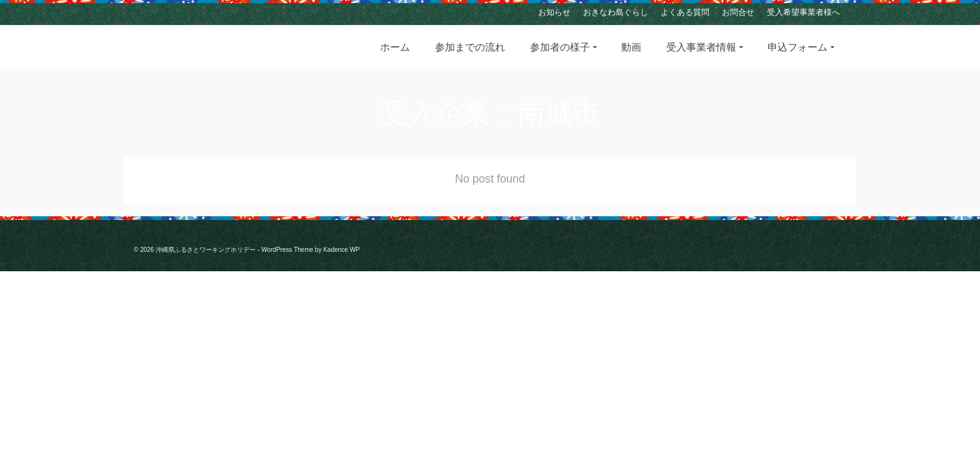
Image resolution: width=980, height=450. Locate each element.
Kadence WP (341, 250)
